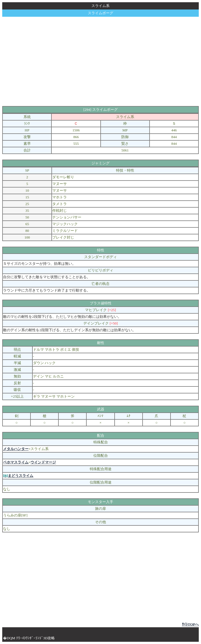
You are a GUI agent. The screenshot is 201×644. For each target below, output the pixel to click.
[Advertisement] (102, 61)
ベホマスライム (16, 462)
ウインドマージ (43, 462)
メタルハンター (16, 449)
